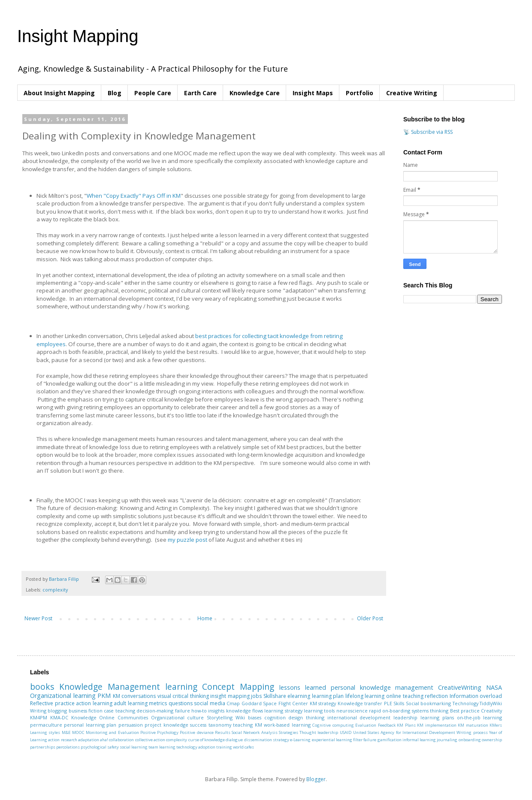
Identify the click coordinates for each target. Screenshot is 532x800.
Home (205, 618)
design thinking (306, 717)
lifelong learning (365, 696)
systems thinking (430, 711)
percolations (68, 747)
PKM (104, 696)
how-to (199, 711)
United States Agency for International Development (404, 732)
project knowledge (166, 725)
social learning (134, 747)
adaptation (89, 740)
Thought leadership (319, 732)
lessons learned (303, 687)
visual (164, 696)
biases (255, 717)
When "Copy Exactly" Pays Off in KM (134, 196)
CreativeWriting (460, 687)
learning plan (328, 696)
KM (116, 696)
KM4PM (39, 717)
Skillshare (275, 696)
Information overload (476, 696)
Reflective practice (52, 703)
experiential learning (332, 740)
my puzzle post (187, 540)
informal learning (419, 740)
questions (181, 703)
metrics (158, 703)
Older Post (370, 618)
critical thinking (191, 696)
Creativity (491, 711)
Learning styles (45, 732)
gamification (390, 740)
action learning (94, 703)
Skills (399, 703)
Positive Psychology (159, 732)
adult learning (131, 703)
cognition (275, 717)
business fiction (86, 711)
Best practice (465, 711)
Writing (38, 711)
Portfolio (360, 93)
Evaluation (366, 725)
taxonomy (220, 725)
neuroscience (352, 711)
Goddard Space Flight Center (275, 703)
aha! (104, 740)
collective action (150, 740)
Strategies (289, 732)
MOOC (78, 732)
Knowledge (84, 717)
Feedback (387, 725)
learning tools (319, 711)
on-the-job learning (480, 717)
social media (210, 703)
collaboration (121, 740)
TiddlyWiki (491, 703)
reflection (436, 696)
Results (223, 732)
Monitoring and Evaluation (112, 732)
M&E (66, 732)
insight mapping (230, 696)
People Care (153, 93)
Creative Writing (412, 93)
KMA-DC (59, 717)
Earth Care (200, 93)
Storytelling (220, 717)
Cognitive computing (333, 725)
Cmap (233, 703)
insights (216, 711)
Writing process (472, 732)
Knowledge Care (255, 93)
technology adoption (196, 747)
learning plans (437, 717)
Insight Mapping (78, 36)
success (198, 725)
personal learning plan (90, 725)
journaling (447, 740)
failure (183, 711)
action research (62, 740)
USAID (346, 732)
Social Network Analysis (255, 732)
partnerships (43, 747)
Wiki (240, 717)
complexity (55, 590)
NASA (494, 687)
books (42, 687)
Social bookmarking (429, 703)
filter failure (365, 740)
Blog (115, 93)
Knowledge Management (110, 687)
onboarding (470, 740)
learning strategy (283, 711)
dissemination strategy (267, 740)
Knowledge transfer (360, 703)
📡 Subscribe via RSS (428, 132)
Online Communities (124, 717)
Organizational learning (63, 696)
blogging (57, 711)
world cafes (243, 747)
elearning (299, 696)
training (224, 747)
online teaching (405, 696)
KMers (496, 725)
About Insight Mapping (59, 93)
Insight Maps (313, 93)
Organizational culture (178, 717)
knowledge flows (245, 711)
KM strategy (323, 703)
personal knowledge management (382, 687)
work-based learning (287, 725)
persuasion (131, 725)
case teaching (119, 711)
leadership (405, 717)
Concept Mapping (238, 687)
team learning (162, 747)
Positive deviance (196, 732)
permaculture (46, 725)
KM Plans (406, 725)
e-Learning (300, 740)
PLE (388, 703)
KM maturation (473, 725)
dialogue (234, 740)
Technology (465, 703)
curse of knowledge (207, 740)
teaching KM (247, 725)
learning (181, 687)
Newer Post (38, 618)
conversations (139, 696)
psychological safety (100, 747)
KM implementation (437, 725)
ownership (492, 740)
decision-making (155, 711)
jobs (256, 696)
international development (359, 717)
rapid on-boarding (390, 711)
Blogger (316, 779)
